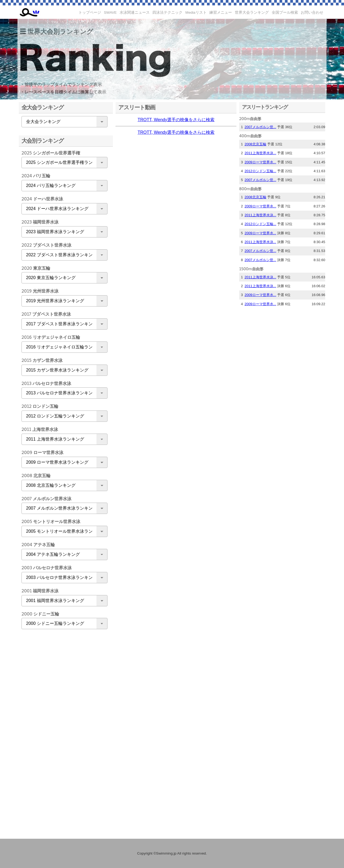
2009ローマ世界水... (260, 162)
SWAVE (110, 12)
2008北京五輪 (255, 144)
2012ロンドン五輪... (260, 171)
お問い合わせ (312, 12)
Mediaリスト (196, 12)
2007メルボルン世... (260, 127)
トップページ (90, 12)
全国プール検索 (285, 12)
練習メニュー (221, 12)
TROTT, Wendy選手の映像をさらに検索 (176, 120)
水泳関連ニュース (135, 12)
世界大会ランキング (252, 12)
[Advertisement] (63, 718)
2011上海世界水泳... (260, 153)
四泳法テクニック (167, 12)
